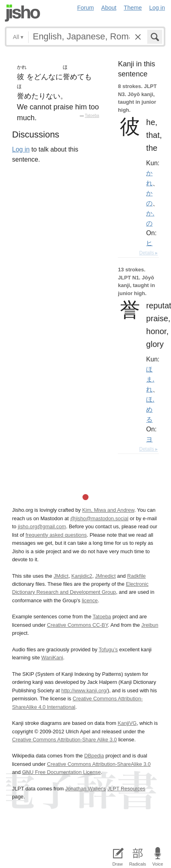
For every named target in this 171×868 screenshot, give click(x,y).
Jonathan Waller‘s (85, 789)
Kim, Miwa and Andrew (108, 510)
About (109, 8)
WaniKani (52, 658)
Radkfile (136, 576)
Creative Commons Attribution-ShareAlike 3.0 (99, 764)
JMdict (61, 576)
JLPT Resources (126, 789)
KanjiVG (127, 723)
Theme (133, 8)
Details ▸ (148, 253)
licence (90, 600)
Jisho (23, 13)
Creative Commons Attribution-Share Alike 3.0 (64, 740)
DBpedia (94, 756)
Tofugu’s (108, 649)
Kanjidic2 (82, 576)
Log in (157, 8)
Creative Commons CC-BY (77, 625)
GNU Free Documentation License (62, 772)
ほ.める (150, 409)
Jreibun (150, 625)
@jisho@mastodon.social (99, 518)
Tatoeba (92, 116)
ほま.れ (150, 379)
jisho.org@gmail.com (42, 526)
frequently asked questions (56, 535)
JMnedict (105, 576)
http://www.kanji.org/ (84, 691)
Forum (86, 8)
